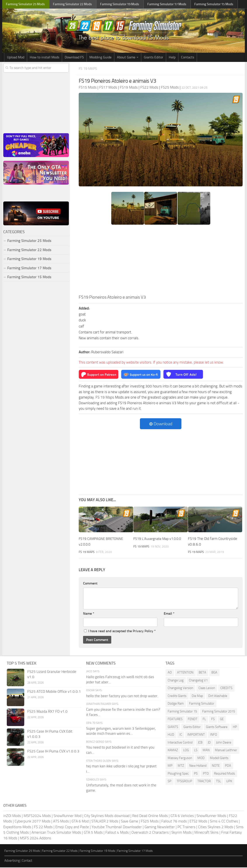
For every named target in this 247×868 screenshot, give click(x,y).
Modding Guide (100, 58)
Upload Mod (16, 58)
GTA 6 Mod (80, 822)
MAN (206, 751)
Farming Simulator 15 (182, 712)
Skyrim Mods (182, 833)
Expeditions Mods (17, 827)
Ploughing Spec (178, 774)
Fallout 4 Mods (117, 833)
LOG (186, 751)
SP (170, 782)
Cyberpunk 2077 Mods (33, 822)
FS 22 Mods (43, 827)
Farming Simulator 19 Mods (29, 260)
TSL (218, 782)
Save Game (130, 822)
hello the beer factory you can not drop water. (122, 696)
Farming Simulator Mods (25, 4)
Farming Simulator (202, 704)
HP (235, 727)
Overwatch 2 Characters (150, 833)
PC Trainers (186, 827)
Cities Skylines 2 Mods (216, 827)
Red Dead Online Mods (150, 816)
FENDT (193, 720)
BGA (214, 673)
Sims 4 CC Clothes (224, 822)
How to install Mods (44, 58)
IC (181, 735)
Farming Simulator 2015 (219, 712)
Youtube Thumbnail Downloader (117, 827)
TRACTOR (204, 782)
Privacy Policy (143, 632)
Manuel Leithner (226, 751)
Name (89, 614)
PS (196, 774)
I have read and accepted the (120, 632)
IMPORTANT (196, 735)
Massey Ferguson (180, 758)
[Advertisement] (161, 261)
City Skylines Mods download (107, 816)
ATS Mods (61, 822)
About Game (126, 58)
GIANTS (173, 727)
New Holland (198, 766)
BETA (202, 673)
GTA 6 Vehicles (182, 816)
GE (222, 720)
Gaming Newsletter (160, 827)
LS (196, 751)
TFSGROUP (184, 782)
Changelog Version (180, 689)
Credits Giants (177, 696)
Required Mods (224, 774)
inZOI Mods (12, 816)
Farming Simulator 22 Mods (29, 250)
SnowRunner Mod (68, 816)
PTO (206, 774)
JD (209, 743)
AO (170, 673)
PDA (228, 766)
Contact (27, 861)
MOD (201, 758)
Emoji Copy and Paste (72, 827)
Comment (90, 584)
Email (169, 614)
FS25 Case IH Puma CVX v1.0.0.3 (53, 752)
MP (170, 766)
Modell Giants (219, 758)
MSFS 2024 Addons (36, 838)
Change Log (176, 681)
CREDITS (226, 689)
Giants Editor (154, 58)
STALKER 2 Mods (105, 822)
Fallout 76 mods (174, 822)
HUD (171, 735)
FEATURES (175, 720)
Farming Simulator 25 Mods (29, 241)
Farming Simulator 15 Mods (29, 278)
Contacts (188, 58)
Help (172, 58)
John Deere (224, 743)
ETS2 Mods (198, 822)
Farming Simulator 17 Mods (29, 269)
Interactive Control (180, 743)
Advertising (12, 861)
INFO (214, 735)
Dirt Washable (218, 696)
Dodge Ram (176, 704)
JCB (200, 743)
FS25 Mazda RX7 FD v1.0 (47, 712)
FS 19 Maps (89, 69)
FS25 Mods (150, 822)
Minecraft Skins (206, 833)
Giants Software (217, 727)
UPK (229, 782)
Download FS (74, 58)
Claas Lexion (207, 689)
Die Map (197, 696)
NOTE (216, 766)
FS (213, 720)
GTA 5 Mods (93, 833)
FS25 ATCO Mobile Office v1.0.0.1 (54, 692)
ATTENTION (185, 673)
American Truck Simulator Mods (56, 833)
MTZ (181, 766)
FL (204, 720)
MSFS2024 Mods (37, 816)
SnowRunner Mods (211, 816)
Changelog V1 (198, 681)
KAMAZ (173, 751)
